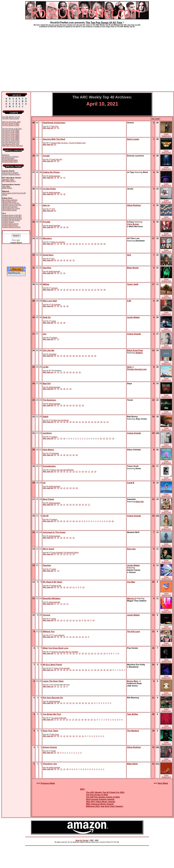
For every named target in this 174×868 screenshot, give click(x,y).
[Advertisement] (29, 58)
